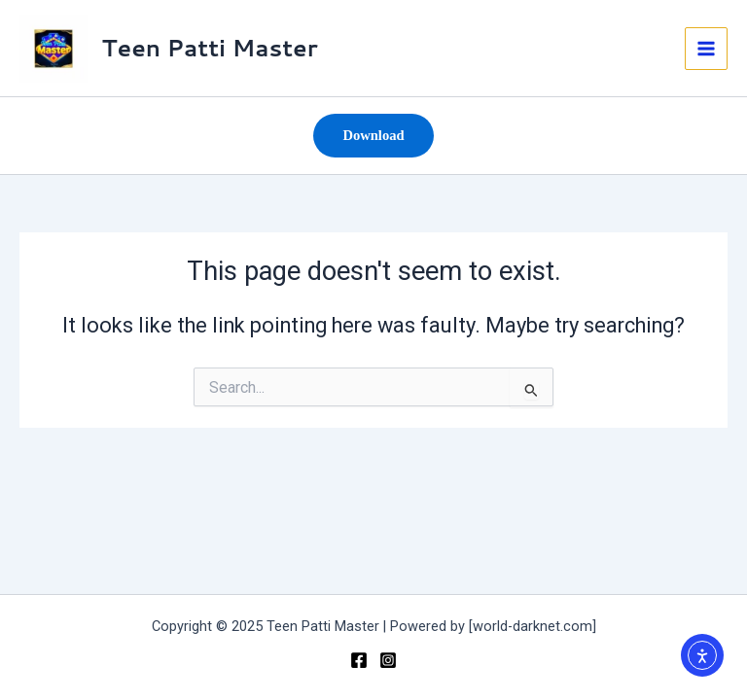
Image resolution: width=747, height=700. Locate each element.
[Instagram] (388, 660)
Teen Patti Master (210, 48)
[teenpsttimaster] (359, 660)
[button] (373, 136)
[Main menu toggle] (706, 49)
